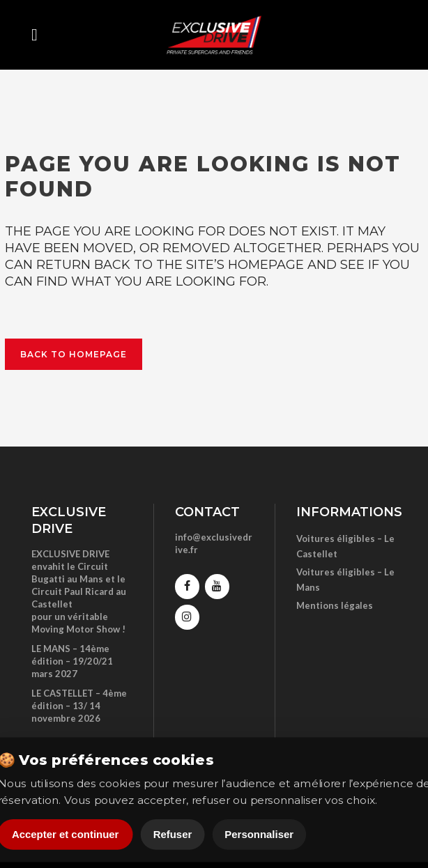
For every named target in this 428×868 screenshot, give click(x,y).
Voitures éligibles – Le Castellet (345, 546)
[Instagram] (187, 617)
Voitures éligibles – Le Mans (345, 580)
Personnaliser (259, 834)
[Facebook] (187, 587)
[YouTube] (217, 587)
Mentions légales (335, 605)
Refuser (173, 834)
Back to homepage (74, 354)
